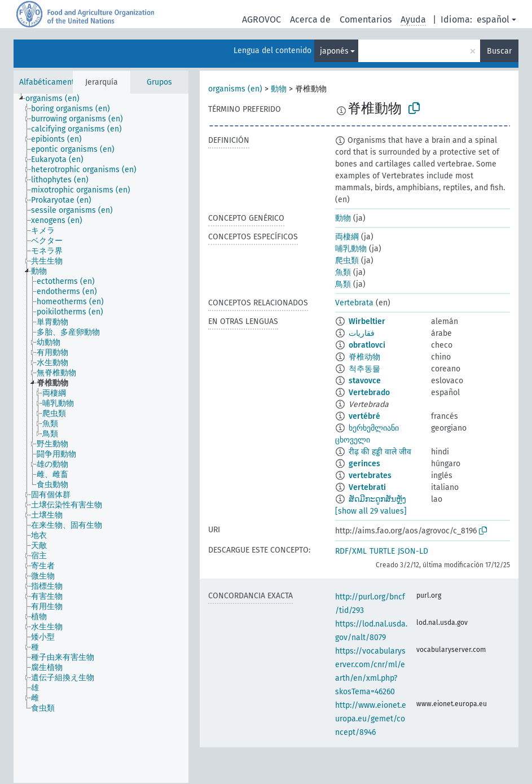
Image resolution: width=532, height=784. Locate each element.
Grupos (159, 82)
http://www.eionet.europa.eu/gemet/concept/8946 (371, 719)
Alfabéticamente (49, 82)
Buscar (499, 51)
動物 (279, 89)
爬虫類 (347, 260)
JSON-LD (413, 551)
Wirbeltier (367, 321)
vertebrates (370, 476)
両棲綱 (347, 237)
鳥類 (343, 284)
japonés (334, 51)
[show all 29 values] (371, 511)
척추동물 (364, 369)
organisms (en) (235, 89)
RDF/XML (351, 551)
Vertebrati (367, 487)
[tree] (101, 438)
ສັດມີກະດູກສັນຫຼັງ (377, 499)
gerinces (364, 464)
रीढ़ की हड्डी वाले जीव (380, 452)
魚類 (343, 272)
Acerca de (310, 19)
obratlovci (367, 345)
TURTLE (382, 551)
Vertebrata (354, 303)
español (493, 19)
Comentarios (366, 19)
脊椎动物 (364, 357)
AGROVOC (261, 19)
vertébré (364, 416)
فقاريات (362, 333)
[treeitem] (57, 99)
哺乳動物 (351, 249)
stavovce (365, 381)
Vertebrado (369, 393)
